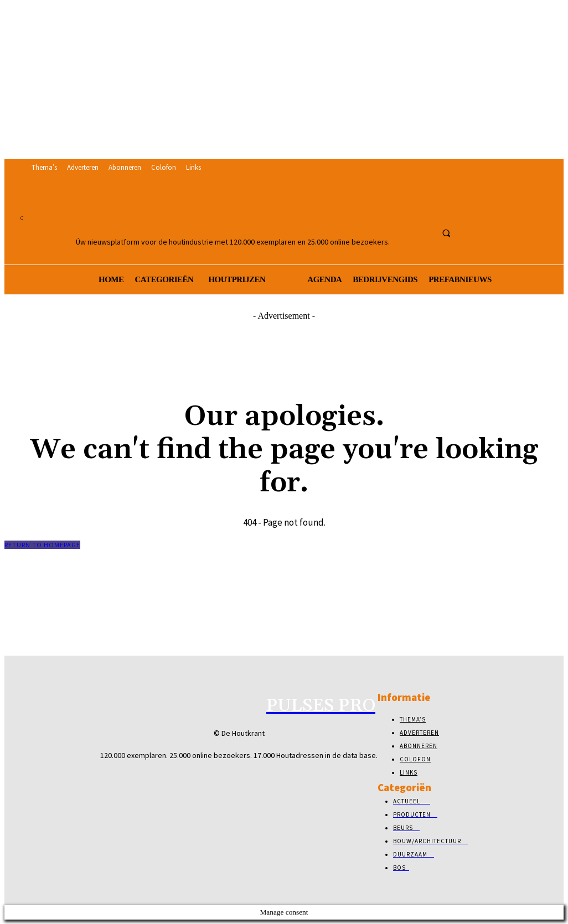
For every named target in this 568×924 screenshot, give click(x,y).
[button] (446, 233)
